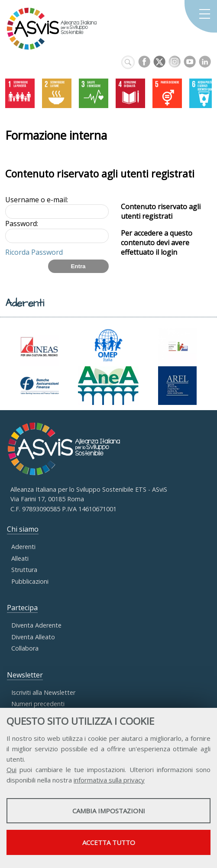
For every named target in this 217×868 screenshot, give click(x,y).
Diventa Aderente (36, 625)
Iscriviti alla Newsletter (43, 692)
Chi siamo (23, 529)
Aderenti (23, 547)
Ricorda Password (34, 252)
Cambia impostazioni (109, 811)
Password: (22, 224)
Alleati (20, 558)
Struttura (24, 570)
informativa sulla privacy (109, 780)
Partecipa (22, 608)
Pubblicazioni (30, 581)
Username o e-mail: (37, 200)
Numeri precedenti (38, 704)
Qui (11, 769)
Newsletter (25, 675)
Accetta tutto (109, 842)
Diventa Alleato (33, 637)
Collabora (25, 648)
